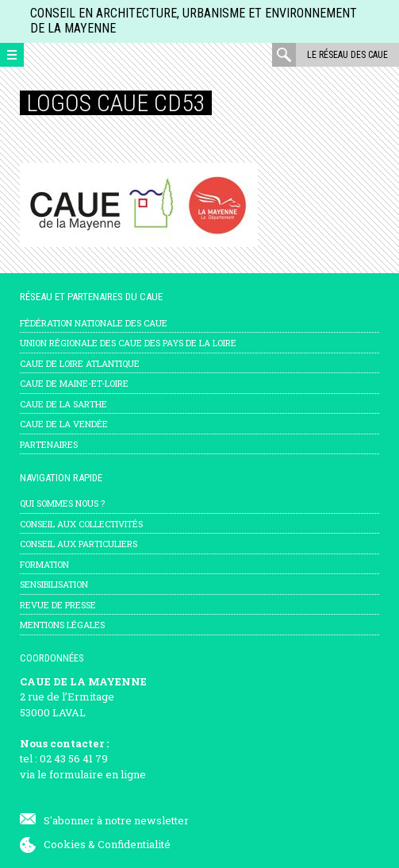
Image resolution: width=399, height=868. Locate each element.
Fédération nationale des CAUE (94, 323)
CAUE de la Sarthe (63, 404)
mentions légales (62, 625)
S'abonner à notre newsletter (116, 820)
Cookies (65, 844)
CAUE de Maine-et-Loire (74, 383)
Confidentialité (134, 844)
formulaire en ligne (98, 774)
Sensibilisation (54, 584)
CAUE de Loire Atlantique (80, 363)
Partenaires (49, 444)
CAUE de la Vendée (64, 424)
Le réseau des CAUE (347, 55)
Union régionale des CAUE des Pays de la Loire (128, 343)
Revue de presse (58, 605)
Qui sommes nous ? (62, 503)
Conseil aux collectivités (81, 524)
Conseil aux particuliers (79, 544)
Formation (44, 564)
